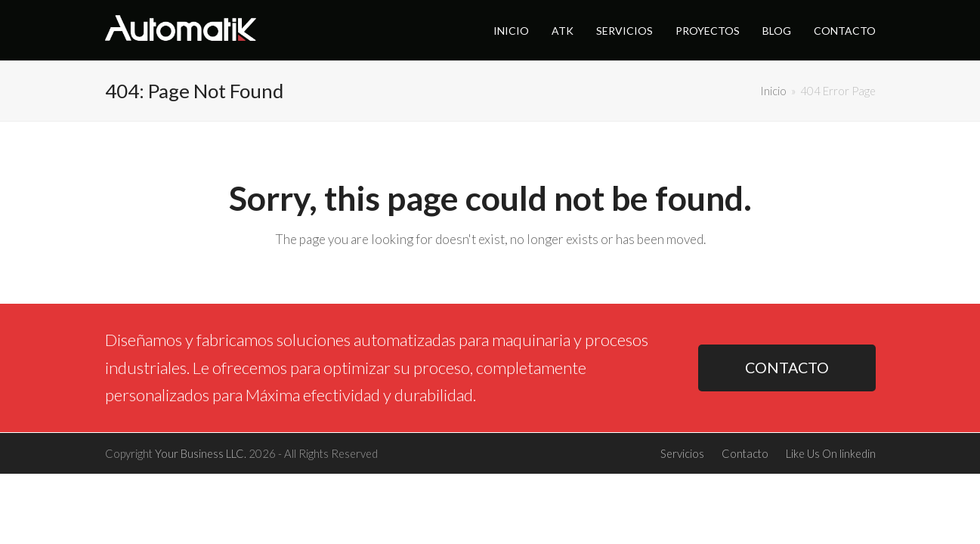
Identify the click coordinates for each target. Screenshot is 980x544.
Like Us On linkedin (831, 453)
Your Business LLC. (201, 453)
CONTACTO (787, 368)
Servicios (682, 453)
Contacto (745, 453)
